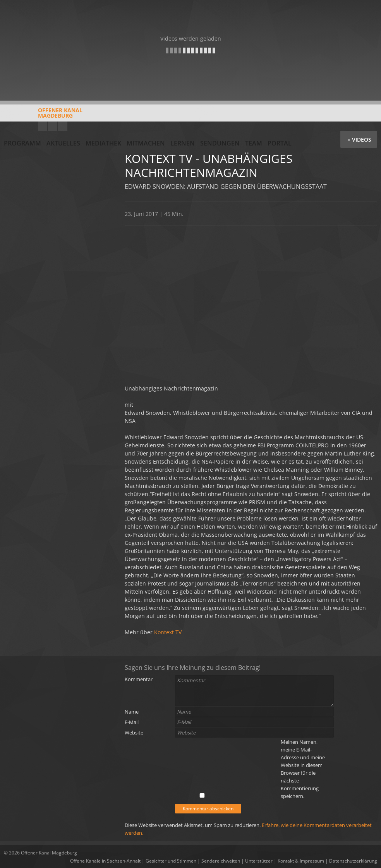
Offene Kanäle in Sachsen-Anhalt (105, 861)
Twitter (63, 126)
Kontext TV (168, 632)
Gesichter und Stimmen (171, 861)
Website (134, 733)
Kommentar (139, 679)
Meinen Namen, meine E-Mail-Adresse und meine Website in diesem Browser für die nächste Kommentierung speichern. (303, 769)
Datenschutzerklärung (353, 861)
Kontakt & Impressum (301, 861)
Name (132, 712)
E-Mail (132, 722)
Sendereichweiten (221, 861)
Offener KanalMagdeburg (43, 116)
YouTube (43, 126)
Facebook (53, 126)
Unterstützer (259, 861)
